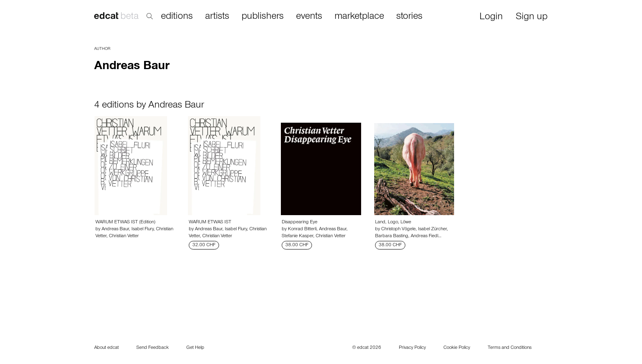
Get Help (195, 348)
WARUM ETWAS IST (210, 222)
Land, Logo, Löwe (393, 222)
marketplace (359, 17)
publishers (263, 17)
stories (409, 17)
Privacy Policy (412, 348)
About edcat (106, 348)
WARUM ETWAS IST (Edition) (125, 222)
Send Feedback (153, 348)
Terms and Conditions (510, 348)
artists (217, 17)
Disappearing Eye (300, 222)
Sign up (532, 17)
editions (177, 17)
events (309, 17)
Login (491, 17)
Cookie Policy (457, 348)
